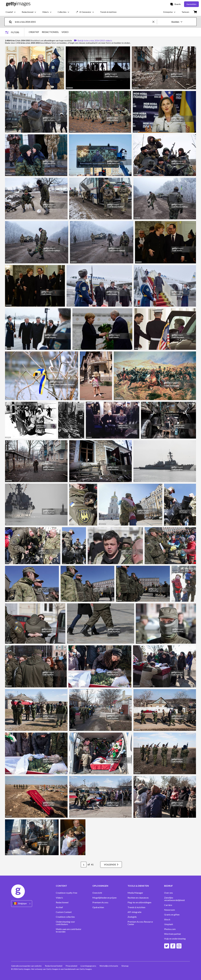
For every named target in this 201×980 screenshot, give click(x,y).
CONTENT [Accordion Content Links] (61, 886)
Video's (59, 898)
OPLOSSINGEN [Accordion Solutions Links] (100, 886)
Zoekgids (132, 917)
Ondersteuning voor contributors (65, 923)
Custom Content (64, 912)
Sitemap (125, 966)
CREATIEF (34, 32)
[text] (83, 22)
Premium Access (100, 902)
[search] (12, 22)
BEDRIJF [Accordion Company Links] (168, 886)
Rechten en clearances (138, 898)
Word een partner (173, 934)
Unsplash (169, 924)
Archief (59, 907)
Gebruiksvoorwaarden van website (26, 966)
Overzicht (97, 893)
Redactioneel (62, 902)
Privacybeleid (71, 966)
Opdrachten (98, 907)
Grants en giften (172, 915)
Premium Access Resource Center (140, 923)
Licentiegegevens (88, 966)
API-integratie (134, 912)
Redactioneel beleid (54, 966)
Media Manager (135, 893)
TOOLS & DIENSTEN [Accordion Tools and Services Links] (138, 886)
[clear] (155, 22)
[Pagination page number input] (84, 865)
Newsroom (170, 910)
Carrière (168, 905)
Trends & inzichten (136, 907)
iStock (167, 919)
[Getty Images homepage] (18, 4)
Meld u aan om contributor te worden (69, 930)
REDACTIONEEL (50, 32)
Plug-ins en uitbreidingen (139, 902)
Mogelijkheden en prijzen (104, 898)
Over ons (168, 893)
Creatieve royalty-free (67, 893)
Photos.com (170, 929)
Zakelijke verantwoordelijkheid (174, 899)
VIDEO (65, 32)
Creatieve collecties (65, 917)
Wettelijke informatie (109, 966)
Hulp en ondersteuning (175, 939)
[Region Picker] (22, 904)
